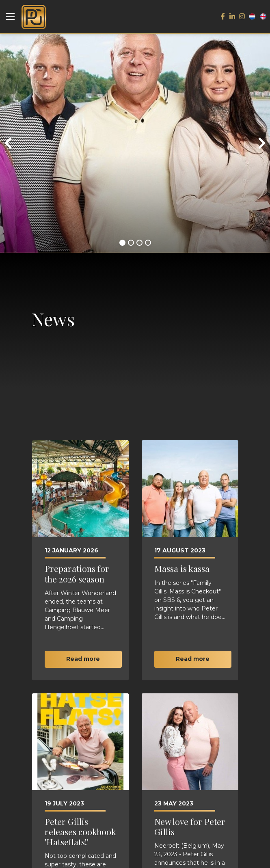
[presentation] (8, 143)
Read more (83, 659)
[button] (122, 243)
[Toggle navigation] (10, 17)
